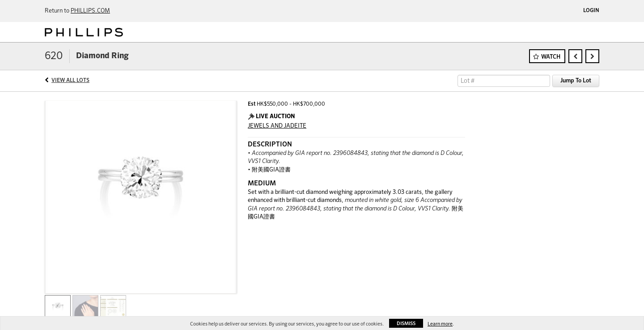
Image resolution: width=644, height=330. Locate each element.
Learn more (440, 324)
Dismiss (406, 324)
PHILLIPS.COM (90, 11)
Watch (551, 57)
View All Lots (70, 81)
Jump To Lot (576, 81)
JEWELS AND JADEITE (277, 126)
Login (591, 11)
